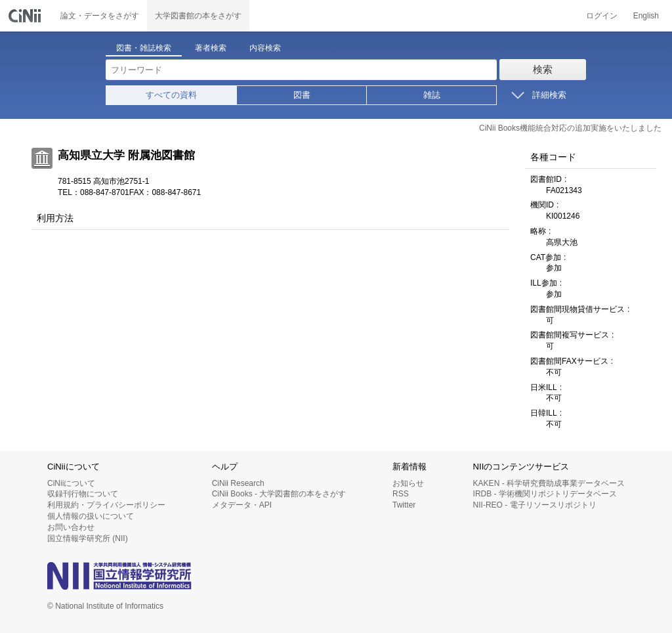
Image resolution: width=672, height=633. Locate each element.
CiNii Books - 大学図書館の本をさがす (279, 494)
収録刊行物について (83, 494)
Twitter (404, 505)
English (646, 16)
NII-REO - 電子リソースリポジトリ (535, 505)
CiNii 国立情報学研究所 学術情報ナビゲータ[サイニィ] (26, 16)
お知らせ (408, 483)
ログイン (602, 16)
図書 (302, 95)
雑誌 (432, 95)
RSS (401, 494)
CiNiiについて (71, 483)
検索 (543, 69)
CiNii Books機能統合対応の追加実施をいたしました (570, 128)
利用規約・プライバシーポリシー (106, 505)
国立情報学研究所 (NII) (88, 538)
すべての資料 (171, 95)
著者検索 (211, 48)
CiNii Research (238, 483)
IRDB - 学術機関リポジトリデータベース (545, 494)
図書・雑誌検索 (144, 48)
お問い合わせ (71, 527)
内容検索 (265, 48)
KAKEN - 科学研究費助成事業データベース (549, 483)
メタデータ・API (242, 505)
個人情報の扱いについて (91, 516)
